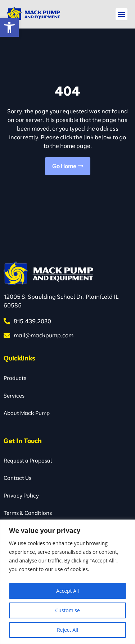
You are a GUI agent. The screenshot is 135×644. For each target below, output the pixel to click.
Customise (67, 610)
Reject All (67, 630)
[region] (67, 582)
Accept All (67, 591)
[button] (9, 27)
